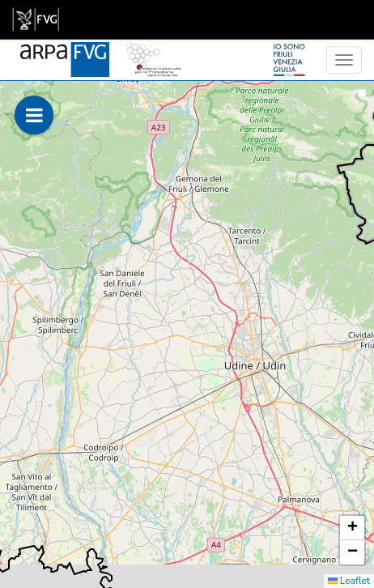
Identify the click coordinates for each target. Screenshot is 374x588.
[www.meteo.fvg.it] (65, 50)
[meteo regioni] (4, 60)
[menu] (344, 60)
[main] (36, 19)
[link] (36, 19)
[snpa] (154, 50)
